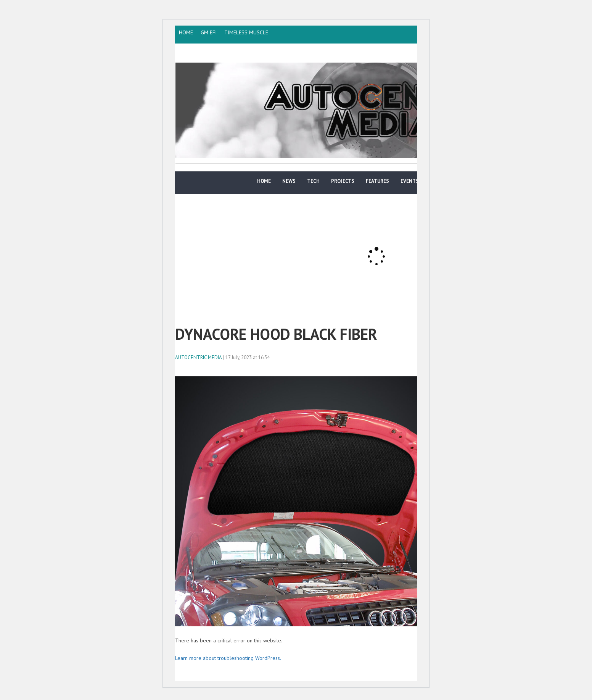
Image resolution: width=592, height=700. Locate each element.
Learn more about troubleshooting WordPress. (228, 658)
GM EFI (209, 32)
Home (264, 181)
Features (377, 181)
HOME (186, 32)
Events (410, 181)
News (289, 181)
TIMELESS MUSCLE (246, 32)
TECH (313, 181)
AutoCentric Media (199, 357)
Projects (343, 181)
